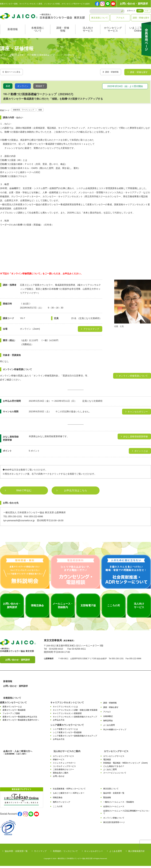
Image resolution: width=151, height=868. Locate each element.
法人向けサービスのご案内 (67, 753)
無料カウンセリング (62, 804)
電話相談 (107, 762)
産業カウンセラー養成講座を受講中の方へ (21, 722)
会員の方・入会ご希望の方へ (18, 755)
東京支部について (100, 18)
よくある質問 (109, 727)
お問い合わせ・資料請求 (134, 4)
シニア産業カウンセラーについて (67, 727)
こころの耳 (58, 809)
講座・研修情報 (63, 33)
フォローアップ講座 (11, 716)
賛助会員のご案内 (61, 775)
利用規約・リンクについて (65, 853)
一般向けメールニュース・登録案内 (119, 804)
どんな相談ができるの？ (114, 768)
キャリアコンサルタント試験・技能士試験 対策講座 (75, 712)
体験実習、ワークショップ (26, 112)
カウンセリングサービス (113, 33)
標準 (140, 11)
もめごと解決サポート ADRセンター (69, 795)
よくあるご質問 (110, 772)
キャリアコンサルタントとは (65, 709)
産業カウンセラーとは (12, 709)
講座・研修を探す (141, 18)
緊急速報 (107, 800)
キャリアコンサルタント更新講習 (67, 716)
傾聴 (46, 112)
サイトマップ (40, 853)
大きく (147, 11)
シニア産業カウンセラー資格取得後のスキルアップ (75, 738)
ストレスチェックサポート (64, 765)
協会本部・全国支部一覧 (114, 795)
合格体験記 (108, 718)
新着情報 (13, 33)
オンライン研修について (114, 820)
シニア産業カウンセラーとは (65, 731)
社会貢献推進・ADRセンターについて (69, 791)
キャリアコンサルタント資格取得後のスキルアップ (75, 719)
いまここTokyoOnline (138, 33)
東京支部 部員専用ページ (114, 824)
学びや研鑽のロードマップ (115, 732)
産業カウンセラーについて (13, 705)
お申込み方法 (59, 722)
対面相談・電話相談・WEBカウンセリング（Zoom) (125, 765)
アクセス (120, 18)
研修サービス (59, 762)
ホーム (3, 58)
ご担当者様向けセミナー (63, 772)
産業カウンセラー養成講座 (14, 712)
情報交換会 (58, 800)
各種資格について (38, 33)
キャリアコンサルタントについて (67, 705)
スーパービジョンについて (115, 775)
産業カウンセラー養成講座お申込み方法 (20, 719)
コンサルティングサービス (64, 768)
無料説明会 (108, 723)
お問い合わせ (59, 778)
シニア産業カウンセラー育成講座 (67, 735)
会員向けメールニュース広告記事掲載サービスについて (126, 814)
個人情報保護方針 (136, 853)
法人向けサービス (88, 33)
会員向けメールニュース (114, 809)
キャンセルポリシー (94, 853)
